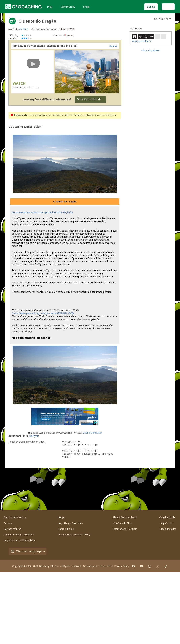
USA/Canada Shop (123, 523)
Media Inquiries (168, 529)
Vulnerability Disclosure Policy (74, 535)
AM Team (24, 29)
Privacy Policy (122, 566)
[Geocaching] (24, 7)
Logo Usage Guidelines (70, 523)
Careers (8, 523)
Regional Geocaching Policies (20, 540)
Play (50, 7)
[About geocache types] (12, 21)
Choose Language (28, 551)
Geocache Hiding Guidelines (19, 535)
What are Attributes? (142, 41)
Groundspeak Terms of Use (98, 566)
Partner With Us (12, 529)
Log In (168, 7)
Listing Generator (92, 433)
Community (68, 7)
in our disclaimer (108, 115)
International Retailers (125, 529)
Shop (86, 7)
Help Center (166, 523)
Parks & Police (66, 529)
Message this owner (46, 29)
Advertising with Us (151, 50)
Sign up (151, 7)
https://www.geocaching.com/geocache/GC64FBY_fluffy (42, 212)
